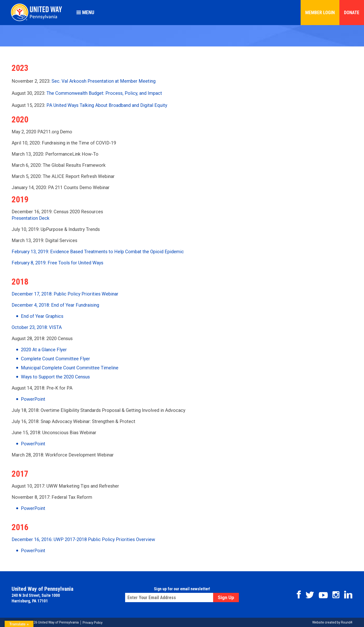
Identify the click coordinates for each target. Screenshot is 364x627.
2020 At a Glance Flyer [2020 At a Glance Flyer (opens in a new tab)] (44, 350)
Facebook (299, 594)
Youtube (323, 595)
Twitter (310, 595)
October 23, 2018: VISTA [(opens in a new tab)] (37, 327)
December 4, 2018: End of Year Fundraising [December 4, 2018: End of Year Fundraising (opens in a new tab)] (55, 305)
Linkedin (348, 595)
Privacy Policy (93, 623)
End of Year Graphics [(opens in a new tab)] (42, 316)
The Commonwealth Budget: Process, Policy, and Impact (104, 93)
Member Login (320, 13)
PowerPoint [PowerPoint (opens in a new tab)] (33, 399)
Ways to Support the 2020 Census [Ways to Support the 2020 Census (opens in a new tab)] (55, 377)
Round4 (347, 622)
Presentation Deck (31, 218)
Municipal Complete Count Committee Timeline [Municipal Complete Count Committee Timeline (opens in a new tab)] (70, 368)
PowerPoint (33, 508)
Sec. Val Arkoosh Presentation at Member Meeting (104, 81)
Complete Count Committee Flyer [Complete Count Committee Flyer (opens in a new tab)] (55, 359)
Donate (352, 13)
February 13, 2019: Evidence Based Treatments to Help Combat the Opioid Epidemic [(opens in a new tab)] (98, 252)
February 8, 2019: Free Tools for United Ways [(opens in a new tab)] (57, 263)
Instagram (336, 595)
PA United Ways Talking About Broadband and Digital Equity (107, 105)
